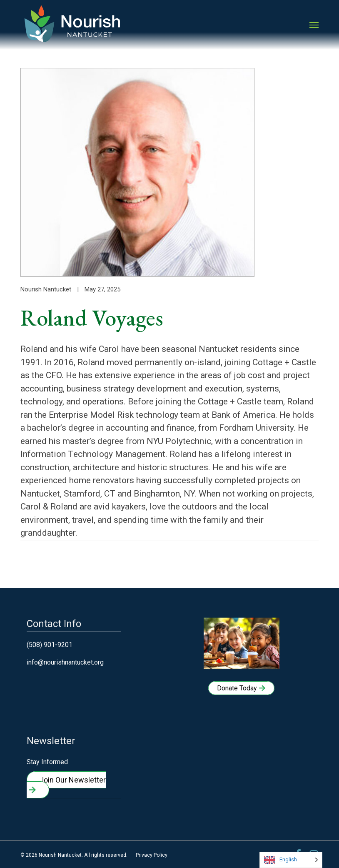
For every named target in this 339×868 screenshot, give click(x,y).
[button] (314, 25)
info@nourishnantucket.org (65, 662)
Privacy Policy (152, 855)
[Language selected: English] (291, 860)
